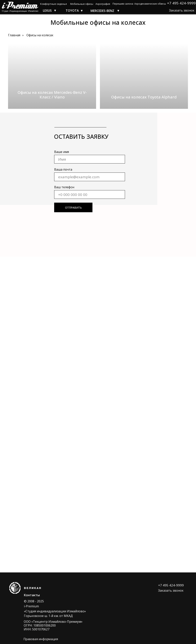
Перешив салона (123, 4)
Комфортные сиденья (53, 4)
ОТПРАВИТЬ (73, 208)
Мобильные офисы (82, 4)
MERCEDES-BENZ (102, 11)
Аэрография (103, 4)
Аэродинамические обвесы (150, 4)
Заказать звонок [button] (182, 10)
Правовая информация (41, 639)
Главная (14, 35)
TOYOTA (72, 11)
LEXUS (47, 11)
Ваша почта (63, 169)
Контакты (32, 595)
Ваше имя (62, 152)
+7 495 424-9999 (171, 585)
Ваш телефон (64, 187)
